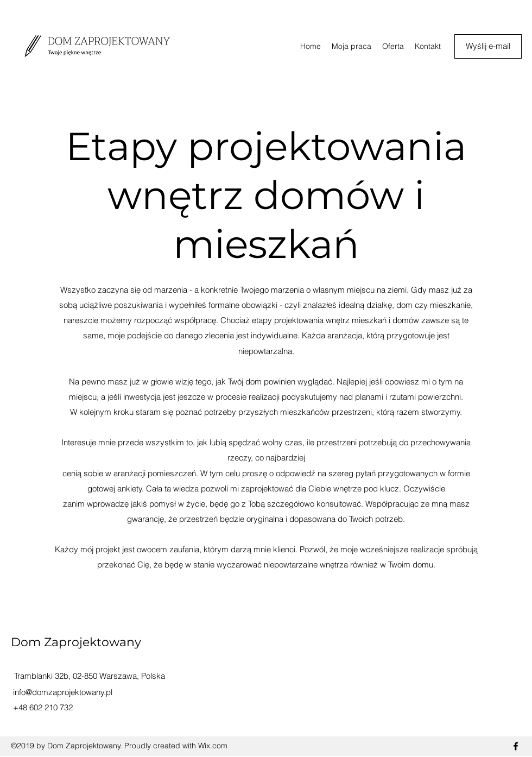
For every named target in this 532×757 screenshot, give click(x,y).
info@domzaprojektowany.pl (63, 692)
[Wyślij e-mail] (488, 46)
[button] (393, 46)
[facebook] (516, 746)
